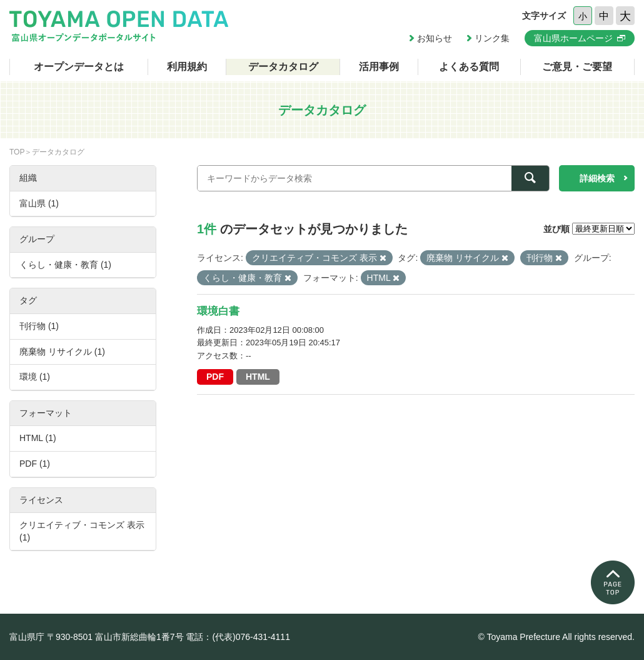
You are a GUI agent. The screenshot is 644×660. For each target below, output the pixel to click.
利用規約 (187, 67)
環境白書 (218, 311)
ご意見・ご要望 (577, 67)
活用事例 (379, 67)
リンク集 (492, 38)
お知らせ (435, 38)
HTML (258, 377)
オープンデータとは (79, 67)
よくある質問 (469, 67)
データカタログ (283, 67)
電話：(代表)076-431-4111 (238, 637)
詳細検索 (597, 178)
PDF (215, 377)
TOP (17, 152)
